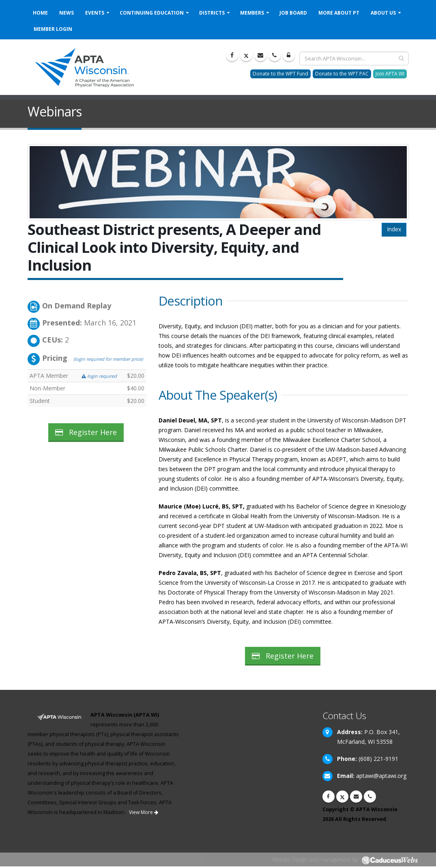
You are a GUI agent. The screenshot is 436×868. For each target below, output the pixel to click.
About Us (383, 13)
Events (95, 13)
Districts (212, 13)
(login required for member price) (108, 359)
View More (144, 812)
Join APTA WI (390, 74)
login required (99, 376)
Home (40, 13)
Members (252, 13)
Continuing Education (152, 13)
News (67, 13)
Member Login (53, 29)
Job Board (293, 13)
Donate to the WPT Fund (280, 74)
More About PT (339, 13)
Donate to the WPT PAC (342, 74)
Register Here (86, 432)
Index (394, 229)
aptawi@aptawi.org (381, 776)
